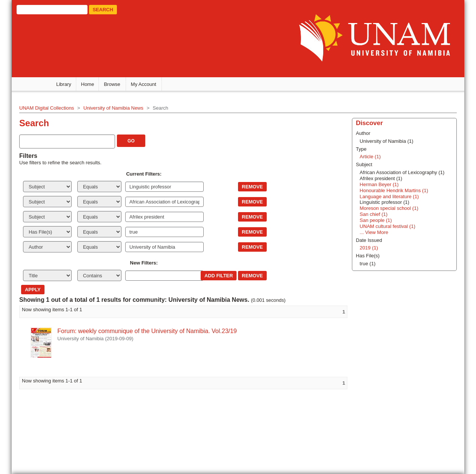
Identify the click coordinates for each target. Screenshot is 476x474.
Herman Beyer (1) (379, 184)
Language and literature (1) (389, 196)
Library (64, 84)
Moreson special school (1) (389, 208)
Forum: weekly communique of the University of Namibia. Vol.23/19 (147, 331)
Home (88, 84)
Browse (112, 84)
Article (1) (370, 157)
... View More (374, 232)
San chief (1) (374, 214)
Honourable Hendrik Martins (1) (394, 190)
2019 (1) (369, 248)
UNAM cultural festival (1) (388, 226)
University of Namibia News (113, 108)
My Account (144, 84)
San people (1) (376, 220)
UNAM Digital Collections (47, 108)
